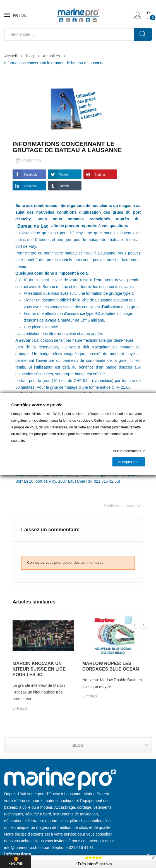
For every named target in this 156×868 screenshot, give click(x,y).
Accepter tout (129, 462)
